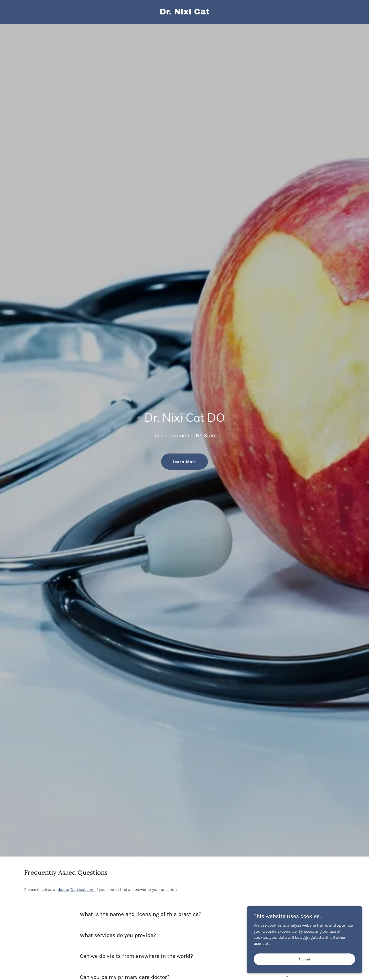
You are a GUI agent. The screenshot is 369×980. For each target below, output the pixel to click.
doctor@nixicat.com (76, 890)
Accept (305, 959)
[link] (184, 13)
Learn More (185, 462)
